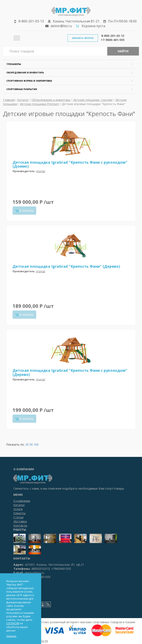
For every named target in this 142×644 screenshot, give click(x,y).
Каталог (23, 100)
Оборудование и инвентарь (25, 72)
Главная (9, 100)
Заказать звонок (83, 38)
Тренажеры (14, 64)
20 (27, 444)
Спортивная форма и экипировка (29, 81)
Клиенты (19, 513)
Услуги (18, 509)
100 (36, 444)
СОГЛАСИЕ (13, 623)
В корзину (24, 210)
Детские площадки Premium (39, 104)
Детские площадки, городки (93, 100)
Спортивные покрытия (22, 89)
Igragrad (41, 171)
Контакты (20, 525)
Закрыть (11, 636)
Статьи (18, 517)
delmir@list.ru (61, 26)
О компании (22, 501)
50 (31, 444)
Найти (123, 51)
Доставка (20, 521)
